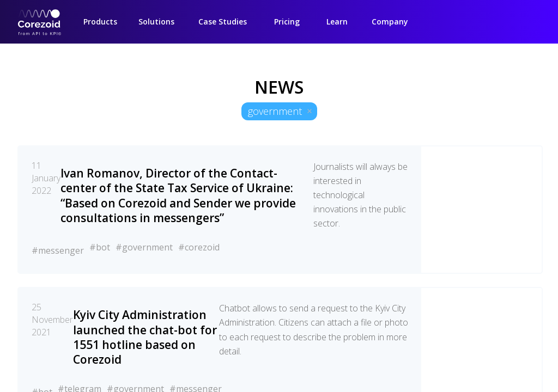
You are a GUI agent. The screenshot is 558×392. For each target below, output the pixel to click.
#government (144, 247)
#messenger (58, 250)
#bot (100, 247)
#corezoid (199, 247)
